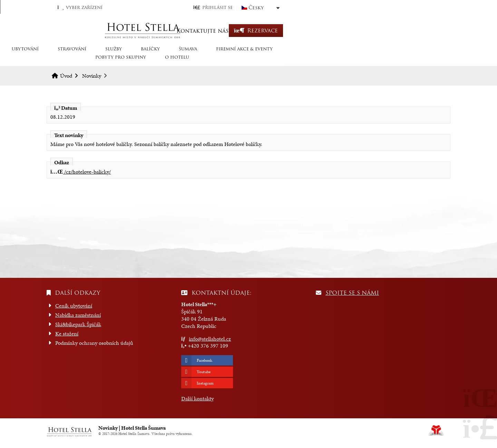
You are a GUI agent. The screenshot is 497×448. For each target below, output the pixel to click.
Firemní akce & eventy (294, 60)
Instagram (205, 383)
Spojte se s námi (352, 293)
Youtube (204, 372)
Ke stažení (67, 334)
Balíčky (200, 60)
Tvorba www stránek (436, 430)
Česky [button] (422, 8)
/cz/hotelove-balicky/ (81, 172)
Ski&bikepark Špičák (78, 324)
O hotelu (423, 60)
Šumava (238, 60)
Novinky (92, 76)
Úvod (248, 31)
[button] (378, 7)
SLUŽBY (164, 60)
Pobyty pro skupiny (367, 60)
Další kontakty (197, 398)
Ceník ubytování (74, 306)
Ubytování (75, 60)
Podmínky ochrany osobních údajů (94, 343)
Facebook (204, 360)
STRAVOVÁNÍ (122, 60)
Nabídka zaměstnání (78, 315)
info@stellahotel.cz (210, 339)
